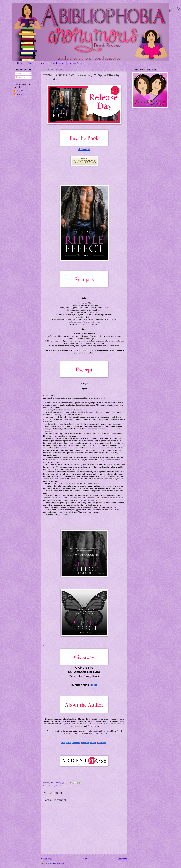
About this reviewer (37, 63)
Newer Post (46, 859)
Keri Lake (59, 786)
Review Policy (76, 63)
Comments (20, 77)
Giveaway (52, 786)
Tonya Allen (20, 91)
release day (67, 786)
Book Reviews (57, 63)
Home (20, 63)
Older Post (123, 859)
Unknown (20, 94)
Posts (18, 74)
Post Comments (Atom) (58, 863)
